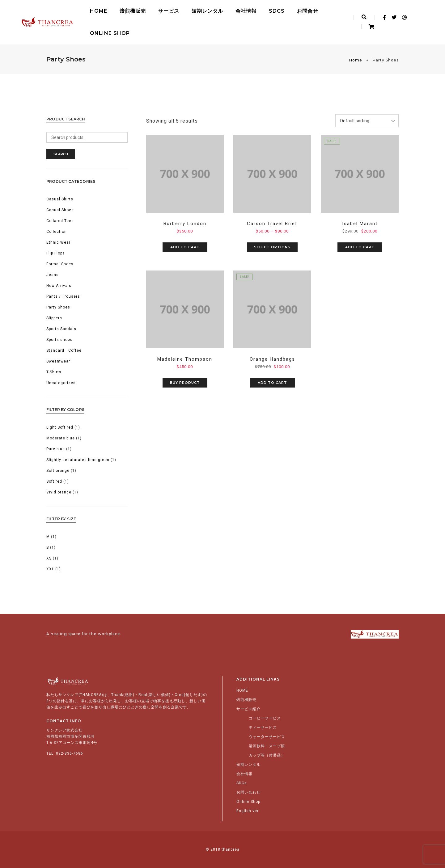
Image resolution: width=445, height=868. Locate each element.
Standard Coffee (64, 350)
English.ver (248, 811)
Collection (57, 232)
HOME (99, 11)
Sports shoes (59, 340)
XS (49, 558)
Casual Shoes (60, 210)
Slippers (54, 318)
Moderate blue (61, 438)
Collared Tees (60, 221)
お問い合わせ (248, 792)
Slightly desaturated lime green (78, 460)
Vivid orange (59, 492)
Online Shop (110, 33)
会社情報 (246, 11)
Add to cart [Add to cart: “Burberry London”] (185, 247)
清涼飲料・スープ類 (267, 746)
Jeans (53, 275)
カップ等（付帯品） (267, 755)
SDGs (277, 11)
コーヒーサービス (265, 718)
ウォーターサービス (267, 737)
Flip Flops (56, 253)
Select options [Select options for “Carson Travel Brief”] (272, 247)
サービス (169, 11)
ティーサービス (263, 728)
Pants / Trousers (63, 296)
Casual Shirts (60, 199)
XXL (50, 569)
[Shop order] (367, 121)
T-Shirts (54, 372)
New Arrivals (59, 286)
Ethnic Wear (58, 242)
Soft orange (58, 471)
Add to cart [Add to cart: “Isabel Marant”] (360, 247)
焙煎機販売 (133, 11)
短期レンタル (207, 11)
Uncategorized (61, 383)
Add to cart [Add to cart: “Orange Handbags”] (272, 383)
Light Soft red (60, 427)
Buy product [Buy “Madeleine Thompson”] (185, 383)
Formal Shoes (60, 264)
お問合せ (307, 11)
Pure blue (56, 449)
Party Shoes (58, 307)
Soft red (54, 481)
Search (61, 154)
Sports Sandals (61, 329)
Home (356, 60)
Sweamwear (58, 361)
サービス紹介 (248, 709)
